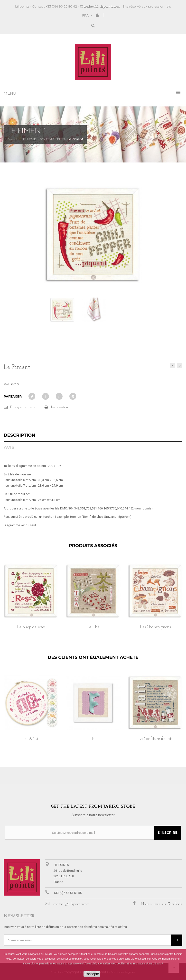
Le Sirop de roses (31, 627)
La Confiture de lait (155, 739)
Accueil (12, 140)
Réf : (7, 384)
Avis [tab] (9, 447)
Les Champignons (155, 627)
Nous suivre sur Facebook (162, 904)
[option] (31, 602)
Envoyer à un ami (25, 407)
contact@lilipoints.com (102, 7)
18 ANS (31, 739)
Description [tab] (19, 435)
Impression (60, 407)
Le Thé (93, 627)
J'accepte (92, 974)
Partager (13, 396)
